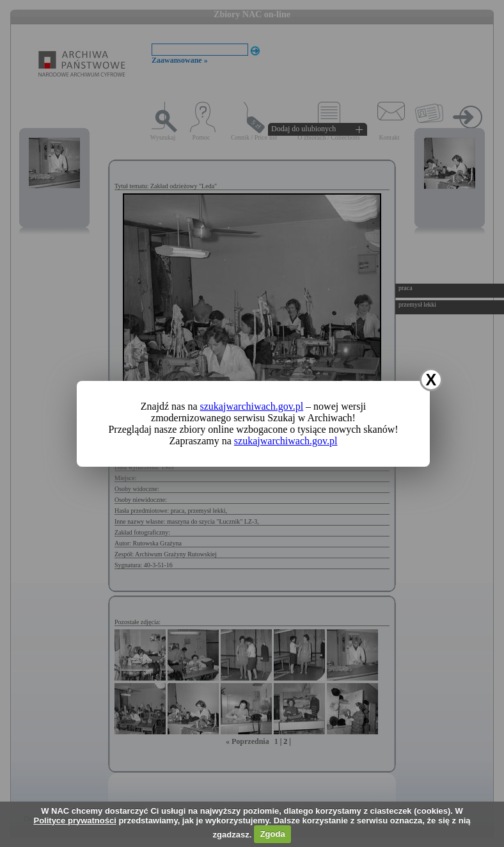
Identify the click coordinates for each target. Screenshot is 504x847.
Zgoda (273, 834)
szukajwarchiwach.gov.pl (252, 406)
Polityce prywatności (75, 820)
